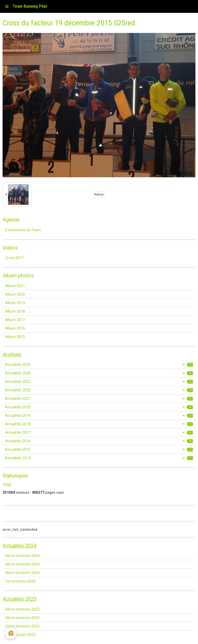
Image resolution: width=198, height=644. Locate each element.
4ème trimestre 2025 (22, 609)
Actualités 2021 (99, 399)
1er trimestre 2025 (20, 635)
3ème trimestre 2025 (22, 618)
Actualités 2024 (99, 373)
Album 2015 (15, 337)
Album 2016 (15, 328)
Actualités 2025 (99, 365)
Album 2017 (15, 320)
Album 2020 (15, 294)
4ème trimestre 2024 (22, 573)
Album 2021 (15, 286)
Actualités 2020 (99, 407)
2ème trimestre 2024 (22, 556)
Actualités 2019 (99, 416)
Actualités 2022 (99, 390)
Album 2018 (15, 311)
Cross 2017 (14, 258)
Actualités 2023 (99, 382)
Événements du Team (23, 230)
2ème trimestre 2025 (22, 626)
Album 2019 (15, 303)
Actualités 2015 (99, 449)
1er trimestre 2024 (20, 581)
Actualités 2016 (99, 441)
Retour (99, 195)
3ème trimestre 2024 (22, 564)
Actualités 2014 (99, 458)
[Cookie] (11, 633)
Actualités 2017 (99, 433)
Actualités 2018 (99, 424)
